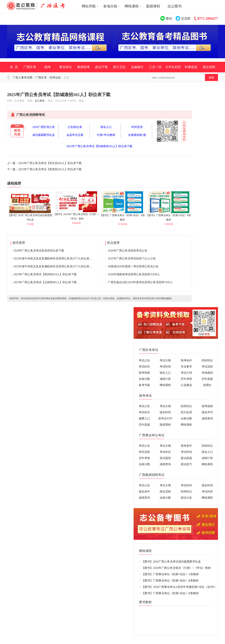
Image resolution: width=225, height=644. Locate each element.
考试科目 (144, 367)
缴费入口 (144, 418)
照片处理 (186, 412)
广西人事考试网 (22, 78)
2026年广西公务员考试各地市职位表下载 (39, 251)
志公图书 (175, 6)
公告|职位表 (75, 127)
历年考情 (186, 379)
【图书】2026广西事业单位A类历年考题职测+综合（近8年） (179, 587)
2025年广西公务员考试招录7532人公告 (132, 258)
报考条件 (186, 360)
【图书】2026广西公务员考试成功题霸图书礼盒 (30, 216)
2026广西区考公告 (44, 127)
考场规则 (207, 373)
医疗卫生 (119, 67)
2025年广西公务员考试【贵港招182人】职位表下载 (50, 169)
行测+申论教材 (106, 135)
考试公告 (144, 360)
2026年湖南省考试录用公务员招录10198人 (134, 274)
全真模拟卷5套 (137, 135)
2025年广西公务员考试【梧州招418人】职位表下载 (45, 274)
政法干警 (101, 67)
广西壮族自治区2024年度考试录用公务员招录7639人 (140, 282)
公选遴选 (186, 385)
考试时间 (165, 367)
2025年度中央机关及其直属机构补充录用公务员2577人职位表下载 (54, 258)
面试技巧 (186, 464)
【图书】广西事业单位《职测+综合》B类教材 (168, 216)
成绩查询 (207, 418)
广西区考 (30, 67)
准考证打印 (165, 418)
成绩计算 (165, 379)
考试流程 (207, 367)
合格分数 (144, 379)
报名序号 (207, 412)
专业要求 (186, 367)
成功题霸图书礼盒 (44, 135)
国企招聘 (209, 67)
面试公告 (186, 498)
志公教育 (40, 101)
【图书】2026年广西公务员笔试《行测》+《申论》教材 (76, 215)
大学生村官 (173, 67)
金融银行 (137, 67)
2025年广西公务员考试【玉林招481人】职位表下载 (45, 282)
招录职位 (207, 360)
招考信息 (55, 78)
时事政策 (191, 67)
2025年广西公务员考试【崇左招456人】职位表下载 (50, 163)
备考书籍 (144, 385)
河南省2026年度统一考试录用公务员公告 (133, 266)
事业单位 (66, 67)
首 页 (14, 67)
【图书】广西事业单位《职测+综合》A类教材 (122, 216)
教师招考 (83, 67)
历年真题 (207, 379)
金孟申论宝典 (75, 135)
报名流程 (165, 491)
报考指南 (144, 373)
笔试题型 (165, 458)
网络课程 (165, 385)
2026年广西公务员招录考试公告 (128, 251)
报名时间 (165, 412)
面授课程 (153, 6)
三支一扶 (155, 67)
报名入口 (106, 127)
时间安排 (137, 127)
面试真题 (186, 458)
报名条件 (144, 491)
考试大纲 (165, 360)
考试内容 (207, 491)
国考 (48, 67)
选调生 (207, 385)
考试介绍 (186, 373)
